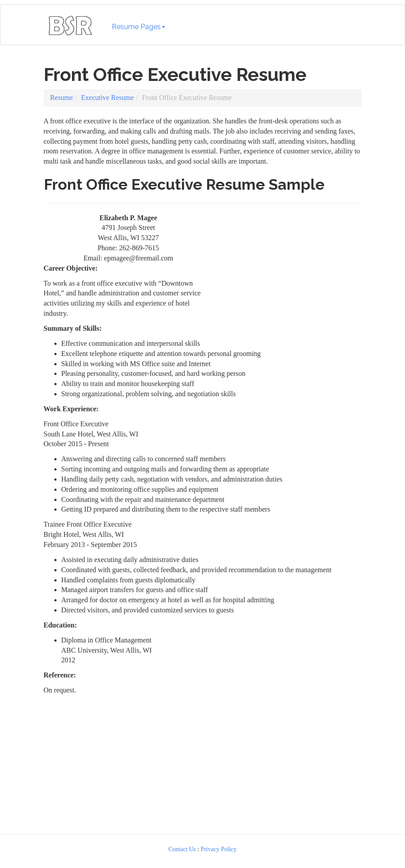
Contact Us (182, 849)
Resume (62, 98)
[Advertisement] (290, 268)
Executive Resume (108, 98)
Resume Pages (138, 27)
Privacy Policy (219, 849)
